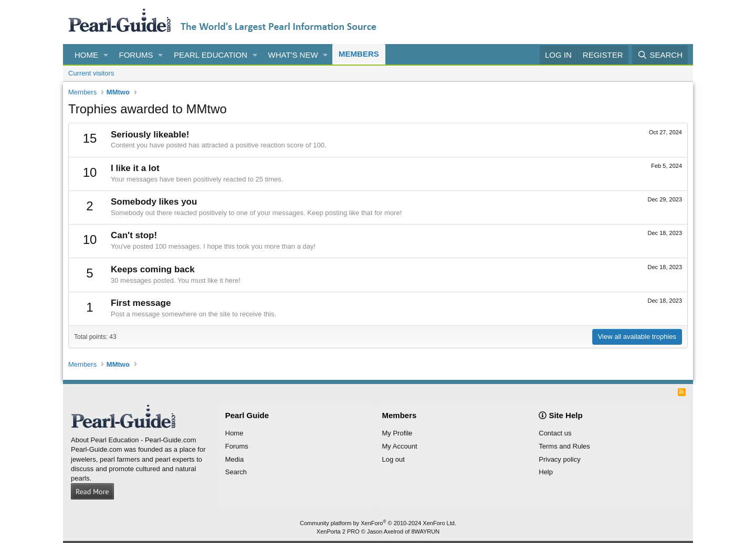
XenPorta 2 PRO (338, 531)
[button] (106, 55)
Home (86, 55)
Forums (136, 55)
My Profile (397, 433)
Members (359, 54)
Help (546, 472)
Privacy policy (559, 459)
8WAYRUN (425, 531)
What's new (293, 55)
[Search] (660, 55)
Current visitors (91, 73)
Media (234, 459)
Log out (393, 459)
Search (236, 472)
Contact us (555, 433)
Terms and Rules (564, 446)
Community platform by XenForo (378, 523)
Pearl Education (211, 55)
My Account (400, 446)
